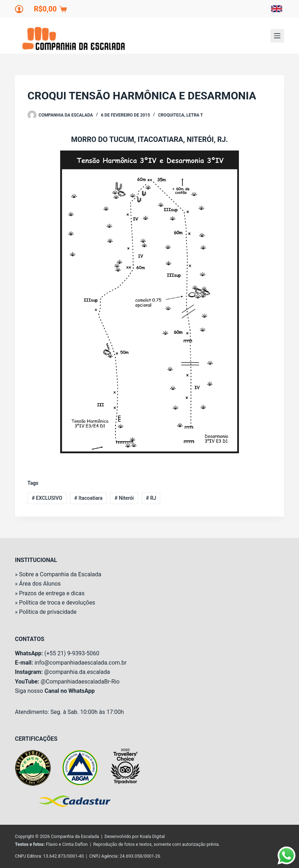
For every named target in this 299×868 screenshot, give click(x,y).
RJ (151, 498)
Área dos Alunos (40, 584)
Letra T (195, 115)
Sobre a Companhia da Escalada (60, 574)
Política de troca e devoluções (57, 603)
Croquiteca (171, 115)
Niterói (124, 498)
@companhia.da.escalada (77, 672)
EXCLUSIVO (47, 498)
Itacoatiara (89, 498)
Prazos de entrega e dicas (52, 593)
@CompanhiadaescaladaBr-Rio (80, 682)
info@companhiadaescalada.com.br (80, 663)
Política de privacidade (48, 612)
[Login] (19, 9)
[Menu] (277, 36)
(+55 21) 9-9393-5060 (72, 653)
